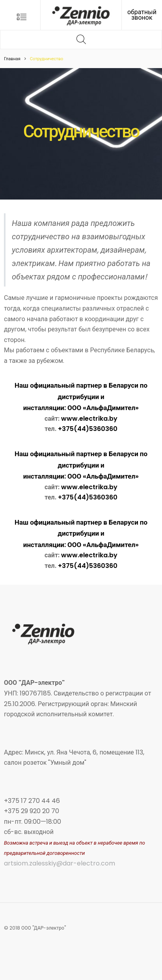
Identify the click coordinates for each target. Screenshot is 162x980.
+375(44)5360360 (88, 429)
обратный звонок (142, 15)
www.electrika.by (89, 419)
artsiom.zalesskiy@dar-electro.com (60, 863)
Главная (12, 59)
